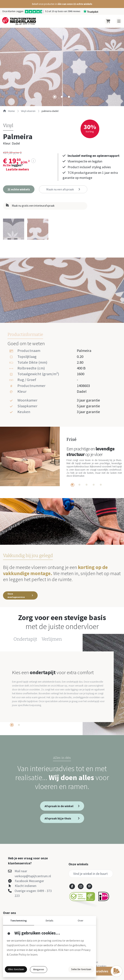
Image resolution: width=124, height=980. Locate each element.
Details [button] (50, 921)
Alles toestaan (16, 969)
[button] (62, 4)
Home (9, 111)
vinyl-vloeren (28, 111)
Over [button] (81, 921)
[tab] (55, 97)
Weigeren (39, 969)
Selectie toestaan (81, 969)
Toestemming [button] (18, 921)
